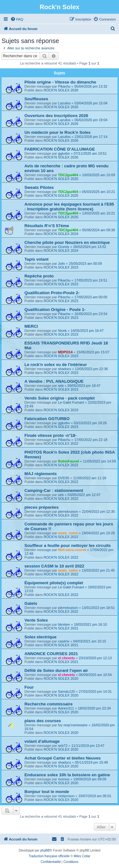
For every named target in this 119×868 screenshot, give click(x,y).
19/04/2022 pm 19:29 (98, 533)
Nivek (63, 331)
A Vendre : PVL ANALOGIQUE (54, 381)
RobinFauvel (69, 461)
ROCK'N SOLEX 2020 (61, 679)
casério (64, 641)
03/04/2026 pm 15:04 (91, 103)
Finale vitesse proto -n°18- (50, 435)
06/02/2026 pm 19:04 (91, 120)
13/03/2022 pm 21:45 (98, 570)
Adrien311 (66, 708)
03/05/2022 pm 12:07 (84, 495)
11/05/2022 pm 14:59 (99, 461)
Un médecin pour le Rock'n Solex (57, 132)
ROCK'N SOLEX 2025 (61, 179)
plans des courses (43, 721)
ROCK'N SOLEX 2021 (61, 628)
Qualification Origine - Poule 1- (55, 310)
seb (61, 386)
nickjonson (66, 796)
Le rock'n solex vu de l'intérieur (56, 365)
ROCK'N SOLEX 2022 (61, 443)
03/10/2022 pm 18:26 (90, 423)
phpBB (45, 850)
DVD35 (64, 478)
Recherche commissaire (49, 704)
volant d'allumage (42, 741)
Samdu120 (66, 691)
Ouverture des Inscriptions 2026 (56, 116)
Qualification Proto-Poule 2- (52, 293)
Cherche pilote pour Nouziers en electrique (67, 242)
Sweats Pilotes (39, 187)
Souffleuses (36, 99)
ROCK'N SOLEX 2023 (61, 267)
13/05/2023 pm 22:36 (91, 369)
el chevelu (66, 658)
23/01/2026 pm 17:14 (91, 137)
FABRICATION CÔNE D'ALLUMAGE (60, 149)
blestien (64, 624)
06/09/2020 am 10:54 (95, 675)
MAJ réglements (41, 474)
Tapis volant (36, 259)
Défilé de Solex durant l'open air (56, 670)
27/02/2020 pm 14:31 (95, 691)
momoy (64, 779)
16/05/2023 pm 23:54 (91, 314)
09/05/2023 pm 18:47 (84, 386)
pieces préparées (42, 507)
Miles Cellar (82, 856)
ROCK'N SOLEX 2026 (61, 90)
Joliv (62, 263)
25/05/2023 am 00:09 (85, 263)
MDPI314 (65, 352)
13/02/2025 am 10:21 (99, 213)
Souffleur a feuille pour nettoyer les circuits (68, 546)
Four (29, 687)
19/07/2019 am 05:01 (95, 796)
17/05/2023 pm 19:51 (91, 280)
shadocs (65, 369)
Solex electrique (40, 637)
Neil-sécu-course (72, 550)
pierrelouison (68, 512)
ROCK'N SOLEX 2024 (61, 234)
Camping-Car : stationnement (54, 490)
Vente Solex (36, 620)
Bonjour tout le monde (47, 792)
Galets (31, 603)
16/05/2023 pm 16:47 (87, 331)
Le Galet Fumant (71, 402)
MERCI (31, 326)
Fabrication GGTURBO (47, 419)
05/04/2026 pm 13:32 (91, 86)
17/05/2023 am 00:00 (91, 297)
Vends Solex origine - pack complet (60, 398)
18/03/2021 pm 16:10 (90, 624)
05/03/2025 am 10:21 (99, 192)
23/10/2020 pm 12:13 (95, 658)
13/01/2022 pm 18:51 (98, 608)
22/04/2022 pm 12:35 (98, 512)
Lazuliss (64, 103)
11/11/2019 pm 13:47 (88, 746)
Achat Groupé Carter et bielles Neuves (63, 758)
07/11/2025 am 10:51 (90, 153)
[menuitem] (17, 19)
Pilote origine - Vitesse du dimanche (60, 82)
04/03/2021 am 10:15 (89, 641)
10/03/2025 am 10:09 (99, 175)
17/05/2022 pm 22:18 (91, 440)
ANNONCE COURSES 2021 (51, 654)
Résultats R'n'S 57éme (47, 226)
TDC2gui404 (68, 175)
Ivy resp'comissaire (73, 725)
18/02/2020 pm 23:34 (94, 708)
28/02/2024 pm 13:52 (89, 247)
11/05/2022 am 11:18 (89, 478)
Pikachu (64, 86)
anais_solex (68, 533)
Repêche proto (39, 276)
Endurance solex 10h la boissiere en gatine (67, 775)
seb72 (63, 746)
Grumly (64, 247)
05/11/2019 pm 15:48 (91, 762)
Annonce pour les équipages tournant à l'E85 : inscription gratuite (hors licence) (69, 207)
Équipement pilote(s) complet (54, 583)
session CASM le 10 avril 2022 (54, 566)
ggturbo (64, 153)
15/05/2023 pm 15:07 (93, 352)
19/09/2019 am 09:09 (90, 779)
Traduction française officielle (49, 856)
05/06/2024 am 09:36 (99, 230)
